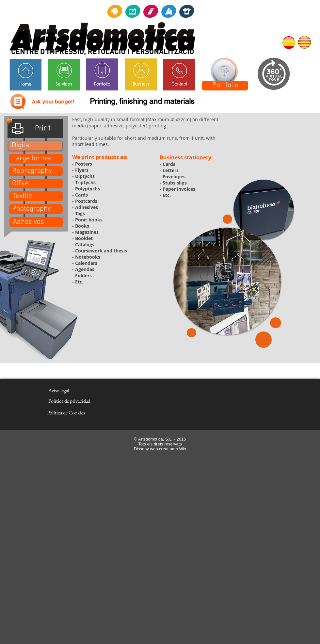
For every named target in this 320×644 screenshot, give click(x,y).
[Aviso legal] (59, 391)
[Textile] (36, 196)
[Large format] (36, 159)
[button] (35, 146)
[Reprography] (36, 171)
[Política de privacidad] (69, 401)
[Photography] (36, 209)
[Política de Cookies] (66, 413)
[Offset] (36, 184)
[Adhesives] (36, 222)
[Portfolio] (225, 86)
